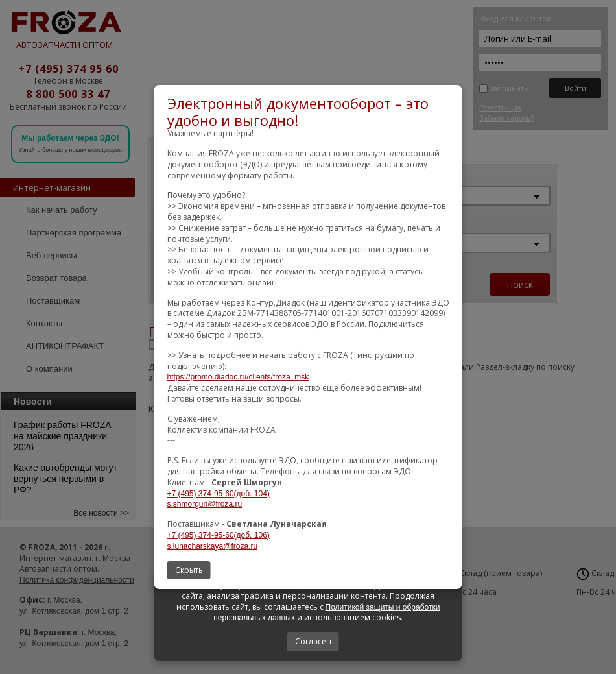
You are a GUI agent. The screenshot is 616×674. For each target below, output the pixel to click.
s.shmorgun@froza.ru (205, 504)
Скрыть (189, 570)
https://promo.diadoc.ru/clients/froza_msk (238, 377)
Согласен (313, 641)
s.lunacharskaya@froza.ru (213, 546)
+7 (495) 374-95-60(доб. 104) (219, 494)
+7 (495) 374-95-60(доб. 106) (219, 535)
